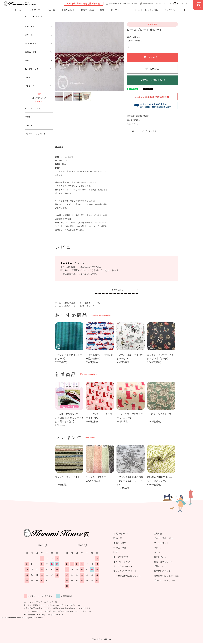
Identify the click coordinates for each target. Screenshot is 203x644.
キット (28, 80)
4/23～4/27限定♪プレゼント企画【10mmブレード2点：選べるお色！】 (69, 419)
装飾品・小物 (87, 10)
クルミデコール (33, 130)
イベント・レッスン (123, 563)
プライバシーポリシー (164, 582)
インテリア (30, 89)
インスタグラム (181, 4)
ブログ (28, 121)
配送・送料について (163, 563)
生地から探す (68, 10)
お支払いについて (162, 572)
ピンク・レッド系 (149, 131)
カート (157, 553)
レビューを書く (117, 291)
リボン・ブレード (87, 307)
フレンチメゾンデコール (37, 138)
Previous (59, 57)
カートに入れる (152, 57)
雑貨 (102, 10)
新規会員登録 (147, 3)
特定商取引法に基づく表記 (138, 116)
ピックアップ (34, 10)
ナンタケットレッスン (124, 568)
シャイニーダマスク (96, 478)
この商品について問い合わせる (152, 80)
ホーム (18, 10)
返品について (132, 124)
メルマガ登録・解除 (163, 539)
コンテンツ (170, 10)
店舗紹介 (158, 535)
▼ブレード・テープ (41, 16)
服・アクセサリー (119, 10)
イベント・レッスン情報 (146, 10)
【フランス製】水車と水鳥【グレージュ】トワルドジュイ (130, 482)
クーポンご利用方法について (127, 577)
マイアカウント (164, 4)
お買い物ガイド (114, 4)
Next (120, 57)
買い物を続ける (133, 120)
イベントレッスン (34, 112)
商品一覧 (51, 10)
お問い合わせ (130, 4)
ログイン (158, 549)
